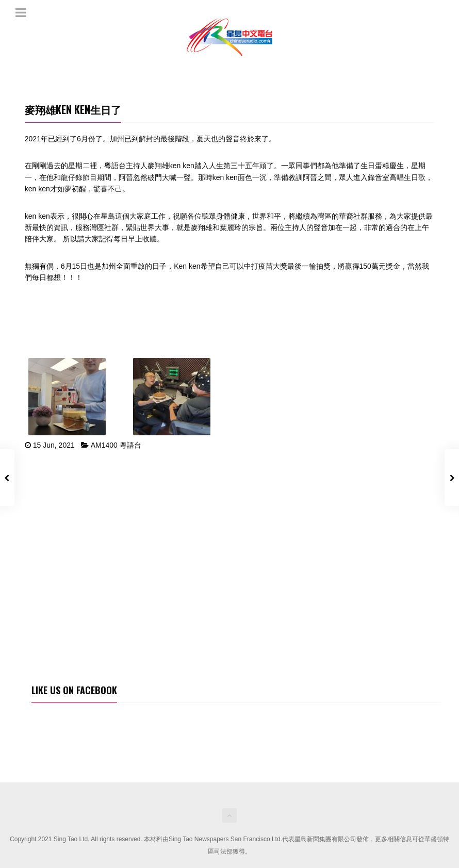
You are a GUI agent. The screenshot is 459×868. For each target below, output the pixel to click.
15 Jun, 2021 (54, 445)
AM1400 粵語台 (116, 445)
